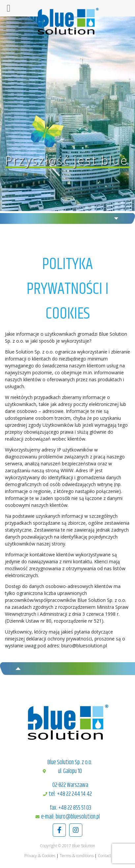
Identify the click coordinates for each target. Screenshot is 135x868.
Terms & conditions (77, 856)
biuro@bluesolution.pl (78, 817)
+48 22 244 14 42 (74, 794)
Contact (104, 856)
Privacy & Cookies (40, 856)
